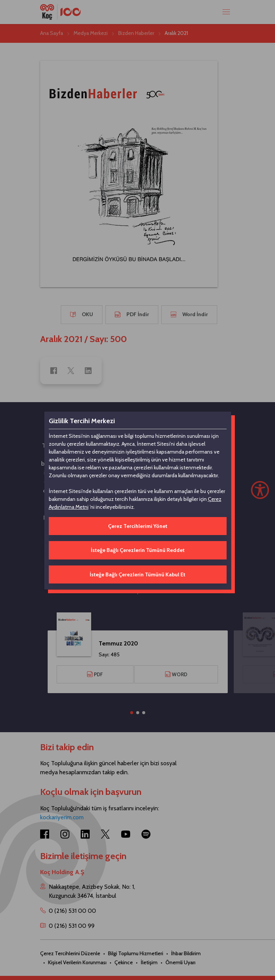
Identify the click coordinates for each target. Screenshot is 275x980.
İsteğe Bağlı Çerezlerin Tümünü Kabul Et (137, 574)
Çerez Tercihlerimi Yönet (138, 526)
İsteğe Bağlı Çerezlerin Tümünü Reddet (138, 550)
